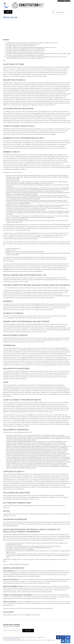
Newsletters (61, 1)
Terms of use (29, 640)
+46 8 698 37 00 (31, 637)
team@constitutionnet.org (13, 639)
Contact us (43, 640)
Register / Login (51, 640)
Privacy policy (37, 640)
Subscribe (67, 1)
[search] (60, 12)
